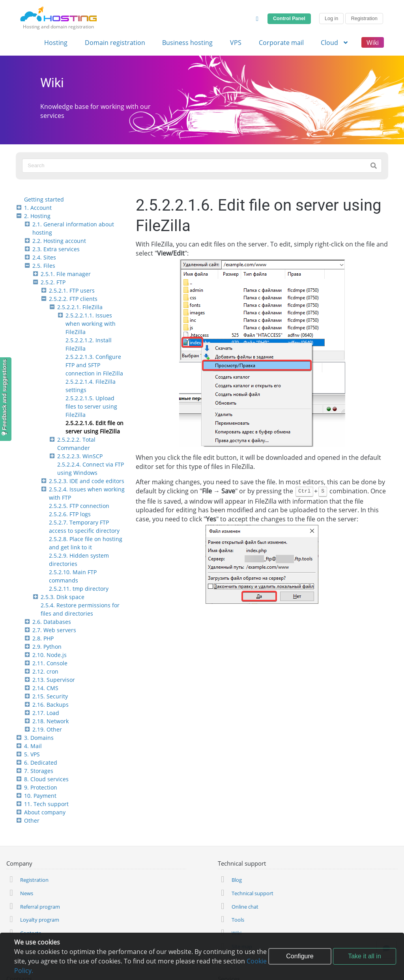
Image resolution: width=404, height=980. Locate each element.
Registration (364, 19)
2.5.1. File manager (66, 274)
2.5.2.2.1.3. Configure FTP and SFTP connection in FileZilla (94, 365)
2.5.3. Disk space (63, 597)
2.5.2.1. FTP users (72, 290)
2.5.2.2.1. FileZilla (80, 307)
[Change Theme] (257, 19)
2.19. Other (47, 729)
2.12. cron (45, 671)
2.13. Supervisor (54, 680)
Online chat (245, 907)
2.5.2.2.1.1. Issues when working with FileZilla (91, 324)
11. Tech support (46, 804)
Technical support (252, 893)
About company (45, 812)
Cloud (335, 43)
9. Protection (41, 787)
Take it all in (365, 956)
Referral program (40, 907)
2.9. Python (47, 647)
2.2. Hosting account (59, 241)
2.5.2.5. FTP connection (79, 506)
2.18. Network (50, 721)
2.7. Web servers (54, 630)
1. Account (38, 208)
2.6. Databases (52, 622)
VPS (236, 43)
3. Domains (39, 738)
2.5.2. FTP (53, 282)
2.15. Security (50, 696)
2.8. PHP (43, 638)
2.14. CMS (45, 688)
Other (32, 820)
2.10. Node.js (50, 655)
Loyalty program (40, 920)
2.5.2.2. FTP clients (73, 299)
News (27, 893)
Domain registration (115, 43)
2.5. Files (44, 266)
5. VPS (32, 754)
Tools (238, 920)
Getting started (44, 199)
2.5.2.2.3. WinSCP (80, 456)
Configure (300, 956)
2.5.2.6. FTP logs (70, 514)
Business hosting (187, 43)
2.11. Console (50, 663)
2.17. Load (46, 713)
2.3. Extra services (56, 249)
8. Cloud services (46, 779)
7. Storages (39, 771)
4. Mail (33, 746)
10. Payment (40, 796)
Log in (331, 19)
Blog (237, 880)
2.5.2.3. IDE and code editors (87, 481)
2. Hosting (37, 216)
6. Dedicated (41, 763)
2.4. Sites (44, 257)
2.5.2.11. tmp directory (79, 589)
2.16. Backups (50, 705)
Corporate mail (281, 43)
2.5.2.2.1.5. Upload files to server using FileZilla (91, 406)
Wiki (373, 43)
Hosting (56, 43)
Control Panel (289, 19)
